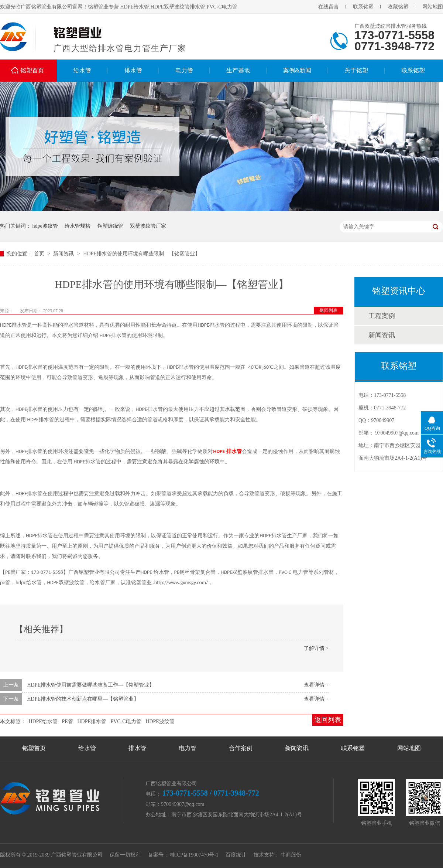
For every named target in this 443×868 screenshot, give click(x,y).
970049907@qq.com (397, 433)
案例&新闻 (297, 70)
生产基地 (238, 70)
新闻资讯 (64, 254)
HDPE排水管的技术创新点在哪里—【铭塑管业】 (83, 699)
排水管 (133, 70)
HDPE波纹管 (160, 721)
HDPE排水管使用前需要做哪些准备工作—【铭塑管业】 (91, 685)
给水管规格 (78, 226)
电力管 (184, 70)
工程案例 (382, 316)
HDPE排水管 (92, 721)
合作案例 (241, 748)
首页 (40, 254)
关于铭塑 (356, 70)
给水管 (82, 70)
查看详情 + (316, 685)
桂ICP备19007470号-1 (194, 855)
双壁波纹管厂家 (148, 226)
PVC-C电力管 (126, 721)
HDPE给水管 (43, 721)
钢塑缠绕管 (110, 226)
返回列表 (329, 310)
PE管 (68, 721)
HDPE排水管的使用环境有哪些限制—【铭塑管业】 (142, 254)
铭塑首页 (32, 70)
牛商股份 (291, 855)
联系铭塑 (363, 7)
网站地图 (433, 7)
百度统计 (236, 855)
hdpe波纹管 (45, 226)
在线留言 (329, 7)
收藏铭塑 (398, 7)
